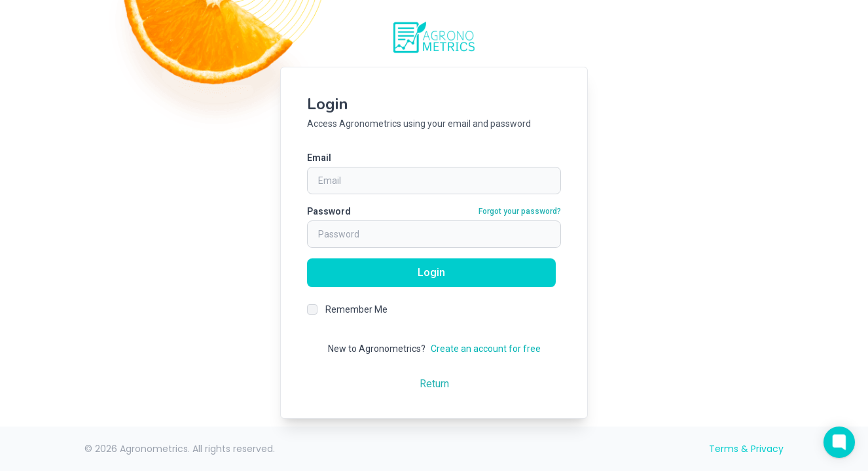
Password (329, 211)
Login (431, 272)
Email (319, 158)
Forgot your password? (520, 211)
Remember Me (356, 309)
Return (434, 384)
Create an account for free (486, 349)
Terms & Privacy (746, 449)
